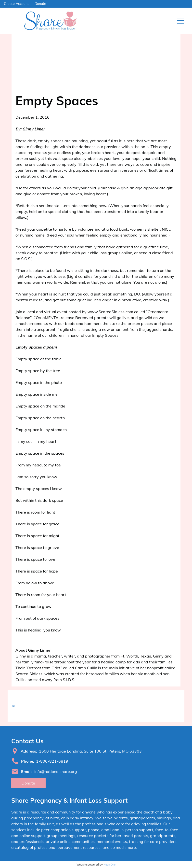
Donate (40, 4)
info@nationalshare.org (56, 771)
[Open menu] (180, 21)
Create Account (16, 4)
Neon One (109, 865)
